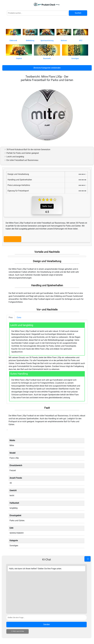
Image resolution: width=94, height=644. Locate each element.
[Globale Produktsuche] (37, 13)
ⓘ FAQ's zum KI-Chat (18, 631)
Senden (47, 624)
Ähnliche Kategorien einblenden (47, 68)
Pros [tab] (11, 317)
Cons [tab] (19, 317)
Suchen (78, 13)
